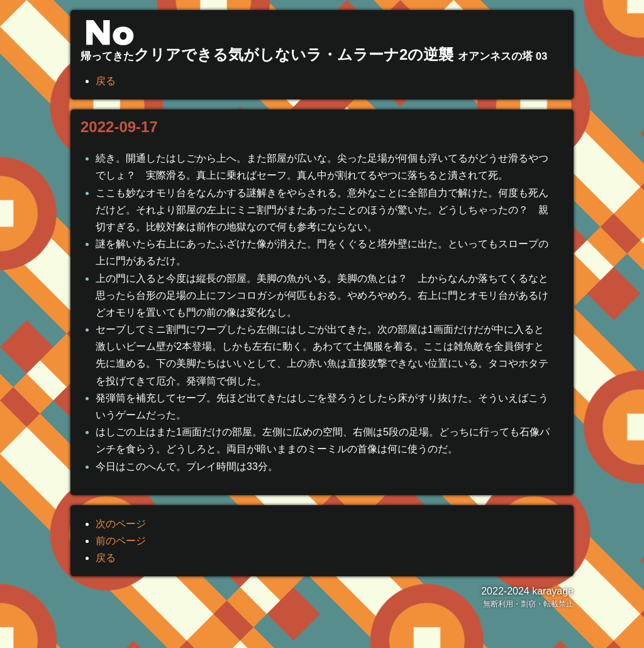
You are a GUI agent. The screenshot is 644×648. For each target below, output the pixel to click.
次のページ (121, 524)
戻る (106, 81)
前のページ (121, 541)
